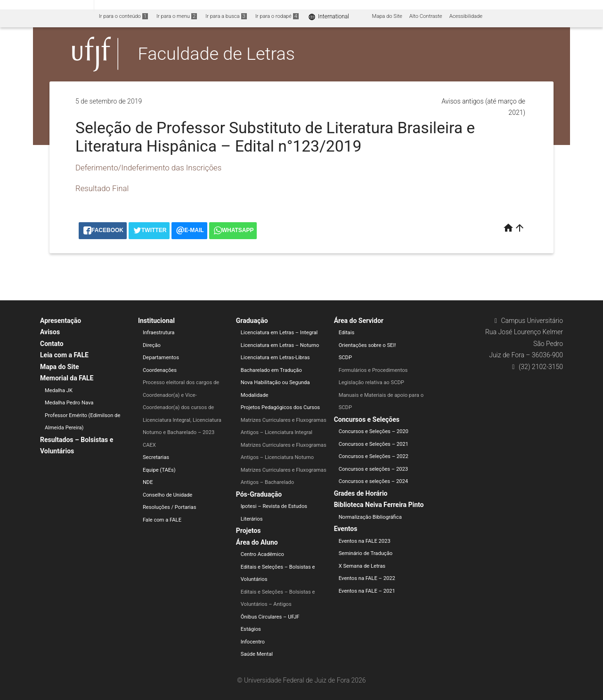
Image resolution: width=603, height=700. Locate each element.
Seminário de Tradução (366, 553)
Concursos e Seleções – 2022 (374, 456)
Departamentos (161, 358)
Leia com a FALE (64, 355)
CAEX (149, 445)
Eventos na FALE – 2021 (367, 591)
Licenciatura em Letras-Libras (275, 358)
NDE (148, 482)
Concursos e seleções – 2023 (373, 469)
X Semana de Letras (362, 566)
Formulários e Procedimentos (373, 370)
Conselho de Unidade (167, 495)
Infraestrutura (159, 333)
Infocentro (253, 642)
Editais (347, 333)
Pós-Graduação (259, 494)
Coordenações (160, 370)
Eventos (346, 529)
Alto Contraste (426, 16)
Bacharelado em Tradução (271, 370)
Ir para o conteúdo (123, 16)
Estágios (251, 629)
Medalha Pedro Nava (69, 403)
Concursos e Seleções (367, 419)
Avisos (50, 332)
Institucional (156, 321)
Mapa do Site (387, 16)
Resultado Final (102, 188)
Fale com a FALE (162, 520)
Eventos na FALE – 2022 (367, 578)
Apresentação (61, 321)
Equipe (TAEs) (159, 470)
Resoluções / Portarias (170, 507)
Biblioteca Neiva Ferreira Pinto (379, 505)
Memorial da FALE (67, 378)
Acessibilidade (466, 16)
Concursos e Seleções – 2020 (374, 431)
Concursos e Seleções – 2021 (374, 444)
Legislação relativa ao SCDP (371, 382)
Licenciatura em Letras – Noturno (280, 345)
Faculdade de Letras (216, 54)
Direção (152, 345)
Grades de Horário (361, 493)
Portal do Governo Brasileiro (47, 5)
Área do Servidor (359, 321)
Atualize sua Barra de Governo (144, 5)
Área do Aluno (257, 542)
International (329, 17)
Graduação (252, 321)
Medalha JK (59, 390)
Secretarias (156, 457)
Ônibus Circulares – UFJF (270, 617)
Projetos (249, 531)
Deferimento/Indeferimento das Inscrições (148, 168)
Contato (52, 344)
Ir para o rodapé (277, 16)
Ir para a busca (226, 16)
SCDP (345, 358)
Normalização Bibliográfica (370, 517)
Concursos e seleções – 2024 (373, 481)
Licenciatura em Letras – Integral (279, 333)
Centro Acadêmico (262, 554)
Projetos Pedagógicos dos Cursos (280, 407)
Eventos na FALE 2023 (365, 541)
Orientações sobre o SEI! (367, 345)
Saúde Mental (257, 654)
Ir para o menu (177, 16)
